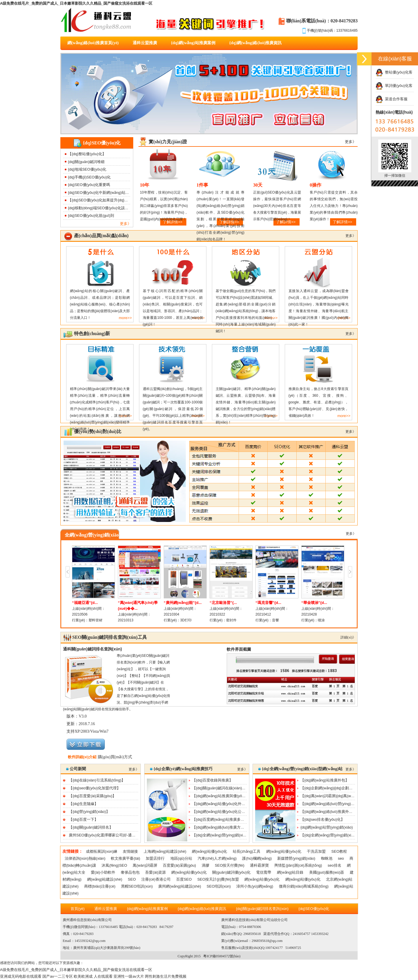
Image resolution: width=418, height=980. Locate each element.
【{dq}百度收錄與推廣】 (212, 780)
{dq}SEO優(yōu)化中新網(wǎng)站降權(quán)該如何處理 (115, 193)
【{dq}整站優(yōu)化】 (87, 154)
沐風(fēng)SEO (114, 865)
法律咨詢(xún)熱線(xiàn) (85, 858)
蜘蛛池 (327, 858)
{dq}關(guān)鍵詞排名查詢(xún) (262, 909)
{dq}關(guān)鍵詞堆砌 (86, 162)
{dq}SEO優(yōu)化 (314, 909)
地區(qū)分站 (181, 858)
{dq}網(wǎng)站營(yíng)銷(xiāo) (327, 827)
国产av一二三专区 (58, 976)
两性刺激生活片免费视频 (166, 976)
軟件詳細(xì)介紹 (82, 757)
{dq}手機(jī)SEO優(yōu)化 (89, 177)
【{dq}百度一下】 (83, 819)
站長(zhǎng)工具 (247, 851)
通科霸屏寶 (259, 865)
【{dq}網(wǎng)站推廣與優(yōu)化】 (222, 796)
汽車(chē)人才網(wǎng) (217, 858)
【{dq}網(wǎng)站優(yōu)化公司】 (221, 812)
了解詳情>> (342, 222)
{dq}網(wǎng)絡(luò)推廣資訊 (256, 43)
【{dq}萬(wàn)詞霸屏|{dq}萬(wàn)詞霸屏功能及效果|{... (346, 796)
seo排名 (335, 865)
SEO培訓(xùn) (219, 886)
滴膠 (206, 865)
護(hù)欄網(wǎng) (257, 858)
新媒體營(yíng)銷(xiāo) (296, 858)
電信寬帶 (264, 872)
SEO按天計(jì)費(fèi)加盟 (218, 879)
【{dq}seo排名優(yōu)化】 (322, 819)
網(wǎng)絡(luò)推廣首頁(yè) (93, 43)
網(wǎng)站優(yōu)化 (209, 851)
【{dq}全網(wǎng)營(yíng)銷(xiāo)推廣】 (226, 835)
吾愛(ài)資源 (155, 872)
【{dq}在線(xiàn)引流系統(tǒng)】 (97, 780)
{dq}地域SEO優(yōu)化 (87, 169)
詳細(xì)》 (348, 637)
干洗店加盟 (316, 851)
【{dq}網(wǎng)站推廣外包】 (325, 780)
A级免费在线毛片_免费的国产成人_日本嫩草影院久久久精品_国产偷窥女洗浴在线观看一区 (76, 3)
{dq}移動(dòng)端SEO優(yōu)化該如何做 (102, 208)
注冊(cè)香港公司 (156, 879)
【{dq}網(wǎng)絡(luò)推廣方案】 (220, 827)
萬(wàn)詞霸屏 (145, 865)
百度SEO (184, 879)
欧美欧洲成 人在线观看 (93, 976)
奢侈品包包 (130, 872)
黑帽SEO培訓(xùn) (137, 886)
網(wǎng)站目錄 (290, 872)
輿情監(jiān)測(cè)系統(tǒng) (298, 865)
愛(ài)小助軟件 (103, 872)
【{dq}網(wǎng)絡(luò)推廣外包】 (328, 812)
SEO (132, 879)
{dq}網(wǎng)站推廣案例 (193, 43)
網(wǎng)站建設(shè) (105, 879)
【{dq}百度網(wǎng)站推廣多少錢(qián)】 (227, 819)
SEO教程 (339, 851)
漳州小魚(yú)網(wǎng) (255, 886)
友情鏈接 (130, 851)
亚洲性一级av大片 (129, 976)
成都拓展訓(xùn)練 (102, 851)
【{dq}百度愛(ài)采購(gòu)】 (92, 796)
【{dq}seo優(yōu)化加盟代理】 (95, 788)
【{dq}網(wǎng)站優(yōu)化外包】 (221, 804)
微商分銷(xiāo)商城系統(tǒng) (304, 886)
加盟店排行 (155, 858)
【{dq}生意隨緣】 (83, 804)
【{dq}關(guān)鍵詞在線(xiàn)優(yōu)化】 (227, 788)
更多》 (126, 224)
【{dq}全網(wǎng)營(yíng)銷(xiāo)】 (330, 835)
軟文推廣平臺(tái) (125, 858)
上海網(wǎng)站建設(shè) (165, 851)
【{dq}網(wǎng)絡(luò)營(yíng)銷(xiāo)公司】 (338, 804)
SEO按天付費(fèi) (230, 865)
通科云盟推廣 (145, 43)
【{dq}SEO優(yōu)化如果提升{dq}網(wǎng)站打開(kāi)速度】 (119, 200)
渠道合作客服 (392, 99)
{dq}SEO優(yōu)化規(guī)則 (91, 216)
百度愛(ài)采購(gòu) (179, 865)
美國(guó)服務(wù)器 (327, 872)
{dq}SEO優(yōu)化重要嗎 (89, 185)
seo (341, 858)
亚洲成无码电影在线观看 (21, 976)
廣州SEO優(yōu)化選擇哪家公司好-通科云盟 (106, 835)
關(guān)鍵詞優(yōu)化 (231, 872)
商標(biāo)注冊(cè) (100, 886)
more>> (125, 318)
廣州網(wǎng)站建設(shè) (180, 886)
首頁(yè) (78, 909)
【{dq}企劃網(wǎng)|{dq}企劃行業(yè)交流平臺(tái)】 (344, 788)
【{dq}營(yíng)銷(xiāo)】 (89, 812)
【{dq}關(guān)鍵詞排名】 (91, 827)
